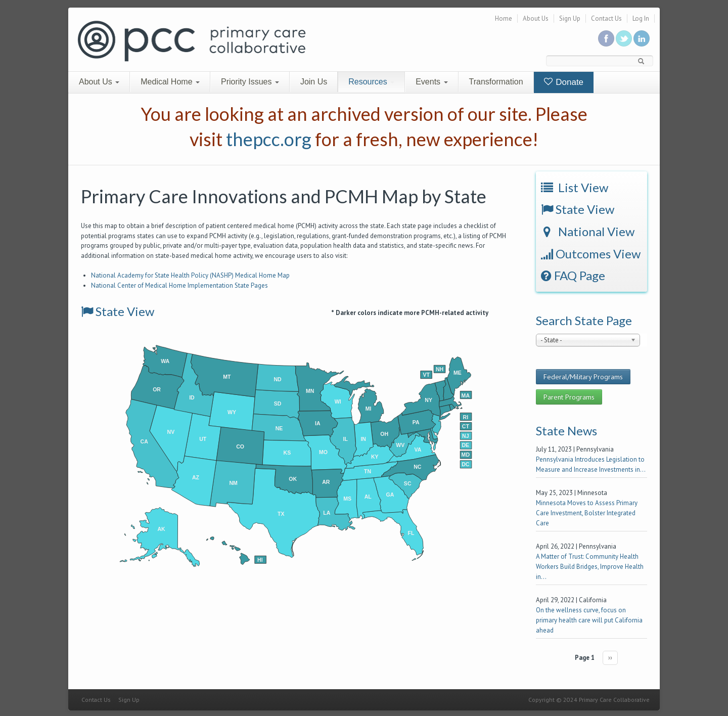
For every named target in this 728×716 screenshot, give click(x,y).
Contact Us (606, 18)
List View (575, 187)
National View (588, 231)
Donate (564, 82)
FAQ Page (573, 275)
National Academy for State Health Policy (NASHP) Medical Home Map (190, 275)
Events (431, 82)
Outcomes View (591, 254)
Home (504, 18)
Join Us (314, 82)
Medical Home (170, 82)
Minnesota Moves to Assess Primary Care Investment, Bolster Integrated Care (587, 513)
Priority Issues (250, 82)
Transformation (496, 82)
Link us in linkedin (642, 38)
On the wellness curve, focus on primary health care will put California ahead (589, 620)
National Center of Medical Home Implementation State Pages (179, 285)
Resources (371, 82)
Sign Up (570, 18)
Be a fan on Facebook (606, 38)
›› (610, 658)
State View (118, 311)
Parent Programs (569, 397)
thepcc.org (269, 139)
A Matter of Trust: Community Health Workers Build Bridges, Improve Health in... (590, 567)
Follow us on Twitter (624, 38)
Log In (641, 18)
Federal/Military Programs (583, 377)
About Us (536, 18)
